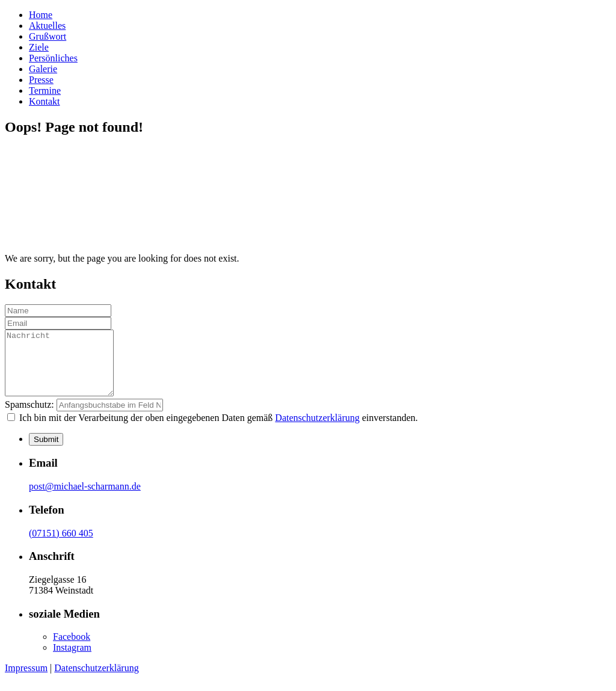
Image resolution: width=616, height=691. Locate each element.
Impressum (26, 680)
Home (41, 15)
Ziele (39, 47)
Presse (41, 80)
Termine (45, 91)
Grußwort (48, 36)
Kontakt (45, 101)
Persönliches (53, 58)
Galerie (43, 69)
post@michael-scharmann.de (85, 499)
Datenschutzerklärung (317, 430)
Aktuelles (47, 26)
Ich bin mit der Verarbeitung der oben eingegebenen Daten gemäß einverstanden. (217, 430)
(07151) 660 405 (61, 546)
